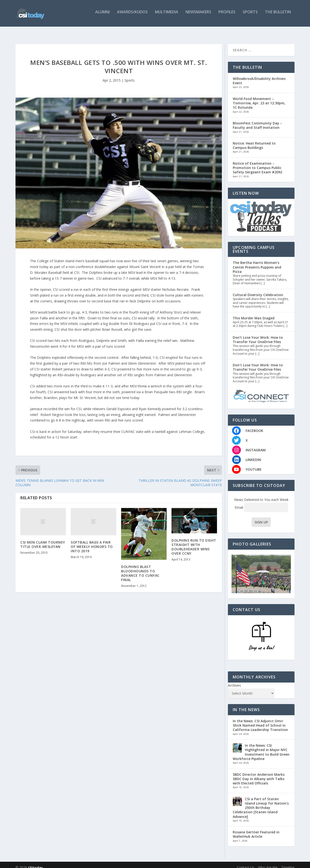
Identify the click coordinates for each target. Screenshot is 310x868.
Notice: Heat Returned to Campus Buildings (254, 141)
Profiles (227, 15)
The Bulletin (278, 15)
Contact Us (246, 862)
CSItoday (35, 862)
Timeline (288, 862)
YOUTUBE (254, 465)
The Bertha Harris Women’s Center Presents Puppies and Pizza (257, 262)
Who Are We (268, 862)
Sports (250, 15)
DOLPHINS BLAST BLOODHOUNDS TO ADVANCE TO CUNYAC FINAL (140, 568)
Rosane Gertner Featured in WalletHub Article (256, 829)
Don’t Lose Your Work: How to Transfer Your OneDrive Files (258, 335)
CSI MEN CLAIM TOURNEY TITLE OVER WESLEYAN (43, 540)
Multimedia (167, 15)
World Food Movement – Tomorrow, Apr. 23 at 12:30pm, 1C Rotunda (259, 98)
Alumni (102, 15)
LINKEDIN (253, 455)
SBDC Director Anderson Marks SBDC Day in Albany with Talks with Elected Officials (259, 774)
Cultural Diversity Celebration (258, 290)
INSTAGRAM (256, 445)
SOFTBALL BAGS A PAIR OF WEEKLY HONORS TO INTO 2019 (92, 542)
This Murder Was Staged (254, 313)
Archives (234, 680)
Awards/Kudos (132, 15)
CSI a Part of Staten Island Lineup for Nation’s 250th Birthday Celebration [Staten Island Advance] (261, 803)
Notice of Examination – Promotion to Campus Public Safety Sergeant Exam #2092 (257, 163)
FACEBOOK (254, 426)
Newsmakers (198, 15)
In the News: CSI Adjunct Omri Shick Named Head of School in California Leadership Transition (260, 720)
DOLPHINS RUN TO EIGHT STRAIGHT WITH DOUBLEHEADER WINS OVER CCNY (194, 542)
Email (261, 503)
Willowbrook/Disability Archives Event (259, 76)
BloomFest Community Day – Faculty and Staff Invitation (257, 120)
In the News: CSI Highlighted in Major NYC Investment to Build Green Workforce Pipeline (261, 747)
